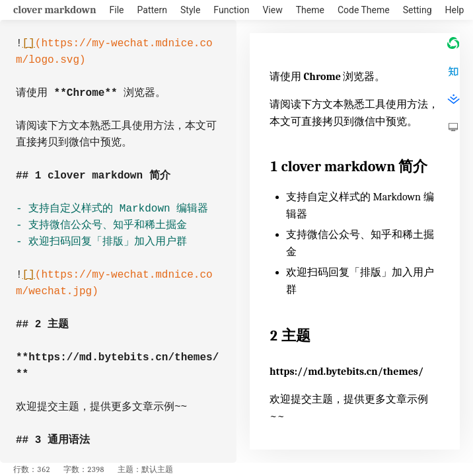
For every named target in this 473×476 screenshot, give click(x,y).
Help (455, 10)
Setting (418, 10)
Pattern (152, 10)
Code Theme (364, 10)
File (117, 10)
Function (231, 10)
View (272, 10)
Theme (310, 10)
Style (190, 10)
